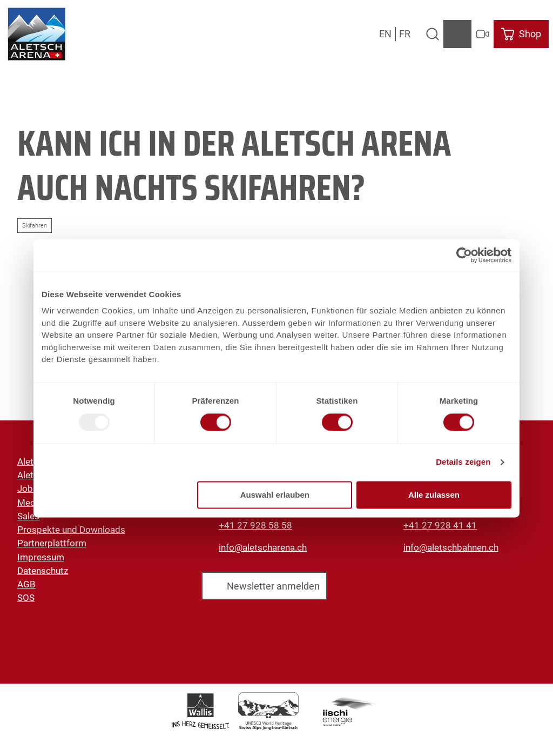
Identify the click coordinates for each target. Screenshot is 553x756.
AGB (26, 584)
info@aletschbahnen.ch (451, 547)
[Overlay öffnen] (432, 34)
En (385, 34)
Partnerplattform (52, 544)
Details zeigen (463, 462)
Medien (32, 503)
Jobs (28, 489)
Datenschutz (43, 571)
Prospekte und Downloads (71, 530)
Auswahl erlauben (275, 495)
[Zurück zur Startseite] (36, 34)
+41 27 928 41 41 (440, 525)
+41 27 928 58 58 (255, 525)
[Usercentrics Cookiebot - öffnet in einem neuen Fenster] (464, 255)
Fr (405, 34)
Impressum (41, 557)
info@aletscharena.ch (263, 547)
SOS (26, 598)
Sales (28, 516)
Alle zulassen (434, 495)
